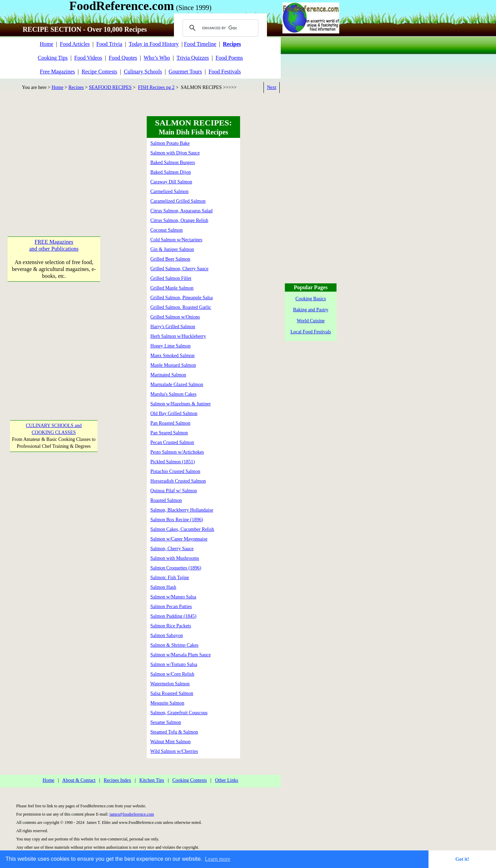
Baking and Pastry (311, 310)
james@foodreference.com (132, 814)
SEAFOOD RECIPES (110, 87)
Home (46, 44)
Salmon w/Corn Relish (173, 674)
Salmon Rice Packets (171, 626)
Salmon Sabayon (167, 635)
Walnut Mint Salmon (170, 742)
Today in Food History (154, 44)
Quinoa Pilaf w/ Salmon (174, 491)
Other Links (226, 780)
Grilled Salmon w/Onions (175, 317)
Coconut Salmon (167, 230)
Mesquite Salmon (167, 703)
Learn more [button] (218, 859)
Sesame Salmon (166, 722)
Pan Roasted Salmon (170, 423)
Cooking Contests (189, 780)
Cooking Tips (53, 58)
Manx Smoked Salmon (173, 356)
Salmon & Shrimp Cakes (175, 645)
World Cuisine (311, 321)
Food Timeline (200, 44)
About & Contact (79, 780)
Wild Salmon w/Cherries (174, 751)
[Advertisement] (54, 159)
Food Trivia (109, 44)
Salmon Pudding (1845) (174, 616)
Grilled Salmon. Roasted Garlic (181, 307)
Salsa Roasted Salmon (172, 693)
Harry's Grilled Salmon (173, 327)
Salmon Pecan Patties (171, 607)
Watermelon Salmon (170, 684)
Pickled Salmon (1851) (173, 462)
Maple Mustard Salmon (173, 365)
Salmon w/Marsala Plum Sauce (181, 655)
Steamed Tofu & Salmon (174, 732)
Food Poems (229, 58)
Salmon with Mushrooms (175, 558)
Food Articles (75, 44)
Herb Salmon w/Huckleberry (178, 336)
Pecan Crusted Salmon (172, 442)
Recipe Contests (100, 72)
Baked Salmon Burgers (173, 163)
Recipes (76, 87)
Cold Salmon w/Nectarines (177, 240)
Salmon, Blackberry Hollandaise (182, 510)
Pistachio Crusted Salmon (175, 471)
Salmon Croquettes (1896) (176, 568)
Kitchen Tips (152, 780)
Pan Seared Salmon (169, 433)
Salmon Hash (163, 587)
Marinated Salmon (168, 375)
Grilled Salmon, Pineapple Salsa (182, 298)
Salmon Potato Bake (170, 143)
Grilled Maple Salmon (172, 288)
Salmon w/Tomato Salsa (174, 664)
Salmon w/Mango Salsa (173, 597)
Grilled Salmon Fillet (171, 278)
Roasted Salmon (166, 500)
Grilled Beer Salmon (170, 259)
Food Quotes (123, 58)
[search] (219, 28)
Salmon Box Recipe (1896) (177, 520)
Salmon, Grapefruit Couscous (179, 713)
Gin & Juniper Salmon (172, 249)
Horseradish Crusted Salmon (178, 481)
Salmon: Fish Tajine (170, 578)
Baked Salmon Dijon (171, 172)
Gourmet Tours (185, 72)
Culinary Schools (143, 72)
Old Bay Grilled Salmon (174, 413)
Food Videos (88, 58)
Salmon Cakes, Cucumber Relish (182, 529)
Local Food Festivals (311, 332)
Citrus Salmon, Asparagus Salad (182, 211)
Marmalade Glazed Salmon (177, 385)
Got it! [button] (462, 859)
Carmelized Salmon (170, 191)
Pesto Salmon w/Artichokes (177, 452)
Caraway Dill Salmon (171, 182)
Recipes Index (117, 780)
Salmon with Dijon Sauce (175, 153)
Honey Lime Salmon (171, 346)
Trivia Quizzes (193, 58)
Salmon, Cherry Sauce (172, 549)
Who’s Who (157, 58)
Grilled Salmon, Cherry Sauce (180, 269)
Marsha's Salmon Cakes (174, 394)
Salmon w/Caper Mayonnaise (179, 539)
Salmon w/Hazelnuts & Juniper (181, 404)
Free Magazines (58, 72)
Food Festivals (225, 72)
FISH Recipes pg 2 (156, 87)
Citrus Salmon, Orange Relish (179, 220)
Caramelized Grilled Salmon (178, 201)
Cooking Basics (311, 299)
